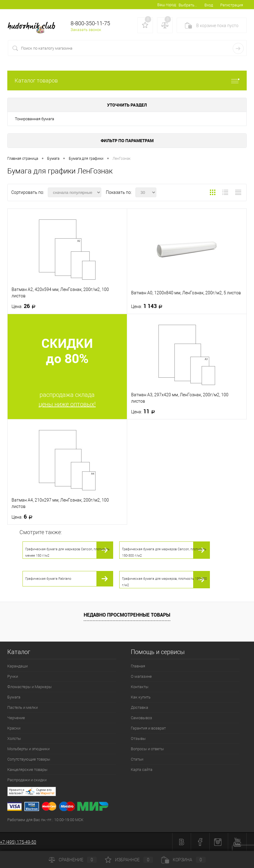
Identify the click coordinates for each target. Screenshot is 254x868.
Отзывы (138, 738)
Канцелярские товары (27, 770)
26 (25, 306)
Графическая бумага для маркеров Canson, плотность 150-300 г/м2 (164, 552)
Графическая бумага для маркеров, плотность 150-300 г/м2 (164, 582)
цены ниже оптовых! (67, 404)
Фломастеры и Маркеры (30, 687)
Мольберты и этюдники (28, 749)
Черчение (16, 718)
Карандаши (17, 666)
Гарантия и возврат (148, 728)
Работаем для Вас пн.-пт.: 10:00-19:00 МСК (45, 820)
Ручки (13, 676)
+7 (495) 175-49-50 (18, 842)
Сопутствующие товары (29, 759)
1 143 (149, 306)
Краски (14, 728)
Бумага (14, 697)
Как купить (141, 697)
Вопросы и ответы (147, 749)
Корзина (183, 860)
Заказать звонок (86, 30)
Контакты (140, 687)
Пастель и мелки (23, 707)
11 (145, 411)
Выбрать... (188, 5)
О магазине (141, 676)
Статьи (137, 759)
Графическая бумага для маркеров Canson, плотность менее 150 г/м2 (67, 552)
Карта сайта (142, 770)
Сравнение (73, 860)
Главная (138, 666)
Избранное (129, 860)
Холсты (14, 738)
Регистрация (232, 5)
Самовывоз (141, 718)
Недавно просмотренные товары (127, 615)
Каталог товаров (127, 80)
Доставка (139, 707)
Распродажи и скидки (27, 780)
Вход (209, 5)
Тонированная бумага (35, 119)
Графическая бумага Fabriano (48, 579)
